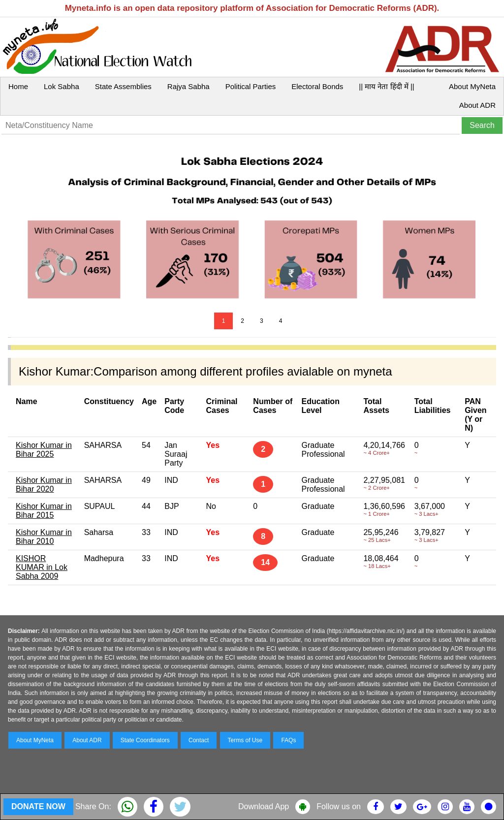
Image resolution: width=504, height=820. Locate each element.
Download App (264, 806)
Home (18, 86)
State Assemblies (123, 86)
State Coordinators (145, 740)
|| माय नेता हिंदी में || (386, 86)
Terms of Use (245, 740)
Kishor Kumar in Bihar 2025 (44, 450)
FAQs (288, 740)
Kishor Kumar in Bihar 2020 (44, 485)
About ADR (477, 105)
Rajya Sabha (189, 86)
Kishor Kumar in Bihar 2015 (44, 511)
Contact (199, 740)
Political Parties (251, 86)
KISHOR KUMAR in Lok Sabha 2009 (42, 567)
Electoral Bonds (317, 86)
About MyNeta (472, 86)
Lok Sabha (62, 86)
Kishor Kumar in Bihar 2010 (44, 537)
